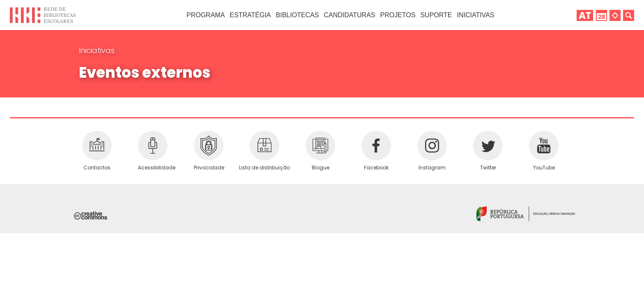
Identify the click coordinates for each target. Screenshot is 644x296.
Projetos (398, 15)
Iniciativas (97, 50)
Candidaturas (349, 15)
